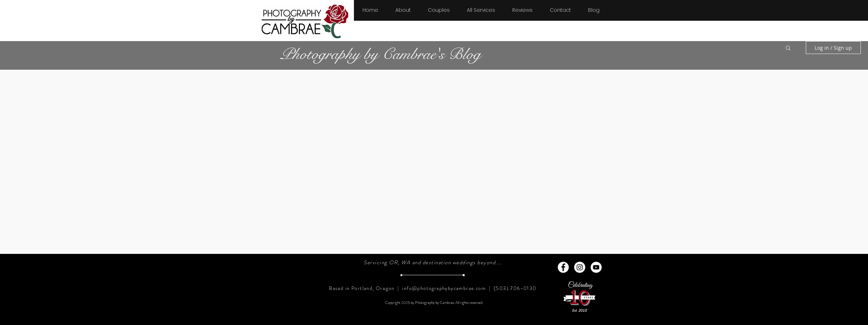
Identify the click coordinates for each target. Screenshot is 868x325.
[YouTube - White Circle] (596, 267)
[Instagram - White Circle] (580, 267)
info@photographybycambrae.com (444, 288)
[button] (439, 7)
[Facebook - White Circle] (563, 267)
